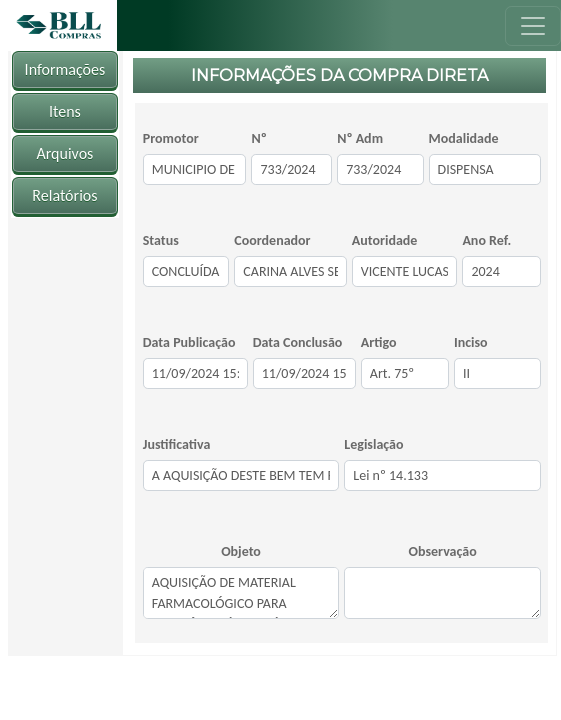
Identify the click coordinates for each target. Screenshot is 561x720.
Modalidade (464, 138)
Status (161, 240)
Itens (65, 111)
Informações (65, 69)
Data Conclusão (298, 342)
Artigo (379, 342)
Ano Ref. (486, 240)
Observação (443, 551)
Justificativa (177, 444)
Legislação (373, 444)
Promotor (171, 138)
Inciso (471, 342)
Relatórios (64, 195)
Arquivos (64, 153)
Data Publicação (189, 342)
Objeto (241, 551)
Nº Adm (360, 138)
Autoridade (385, 240)
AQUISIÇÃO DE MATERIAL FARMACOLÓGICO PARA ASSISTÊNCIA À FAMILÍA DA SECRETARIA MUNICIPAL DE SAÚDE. (241, 593)
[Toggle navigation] (533, 26)
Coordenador (272, 240)
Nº (258, 138)
